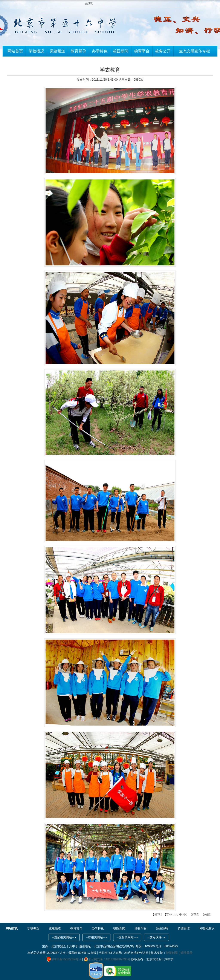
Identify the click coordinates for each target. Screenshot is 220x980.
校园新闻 (121, 52)
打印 (195, 914)
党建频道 (57, 52)
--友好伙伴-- (157, 937)
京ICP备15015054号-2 (64, 959)
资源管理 (184, 928)
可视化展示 (207, 928)
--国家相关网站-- (64, 937)
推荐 (157, 914)
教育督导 (78, 52)
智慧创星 (172, 953)
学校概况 (36, 52)
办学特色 (100, 52)
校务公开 (163, 52)
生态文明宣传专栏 (194, 52)
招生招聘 (162, 928)
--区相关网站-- (127, 937)
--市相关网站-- (96, 937)
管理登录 (186, 953)
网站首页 (15, 52)
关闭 (207, 914)
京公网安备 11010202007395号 (107, 959)
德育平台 (142, 52)
